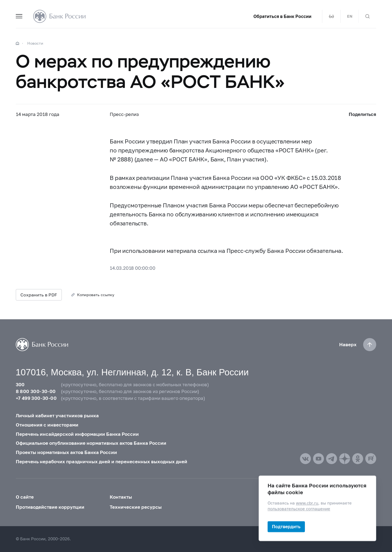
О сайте (25, 497)
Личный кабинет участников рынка (57, 416)
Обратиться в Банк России (282, 16)
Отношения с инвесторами (47, 425)
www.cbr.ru (307, 503)
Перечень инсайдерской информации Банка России (77, 434)
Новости (35, 43)
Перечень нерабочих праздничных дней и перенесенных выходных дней (102, 462)
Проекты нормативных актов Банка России (66, 452)
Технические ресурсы (136, 507)
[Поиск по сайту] (367, 16)
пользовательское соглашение (299, 509)
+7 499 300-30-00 (36, 398)
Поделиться (362, 114)
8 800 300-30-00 (36, 391)
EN (350, 16)
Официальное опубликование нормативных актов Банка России (91, 443)
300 (20, 385)
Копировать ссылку (96, 295)
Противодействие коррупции (50, 507)
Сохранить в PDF (39, 295)
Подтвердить (286, 527)
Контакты (121, 497)
